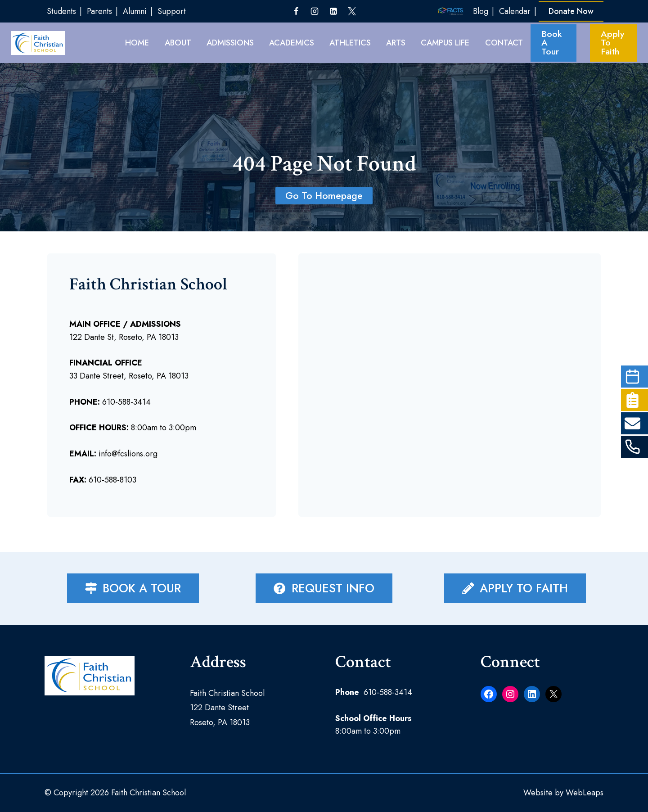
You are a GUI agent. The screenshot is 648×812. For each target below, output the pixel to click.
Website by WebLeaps (563, 793)
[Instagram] (315, 11)
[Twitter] (352, 11)
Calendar (515, 11)
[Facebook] (296, 11)
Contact (504, 43)
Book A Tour (552, 43)
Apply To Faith (612, 43)
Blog (481, 11)
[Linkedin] (333, 11)
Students (61, 11)
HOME (137, 43)
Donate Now (571, 11)
